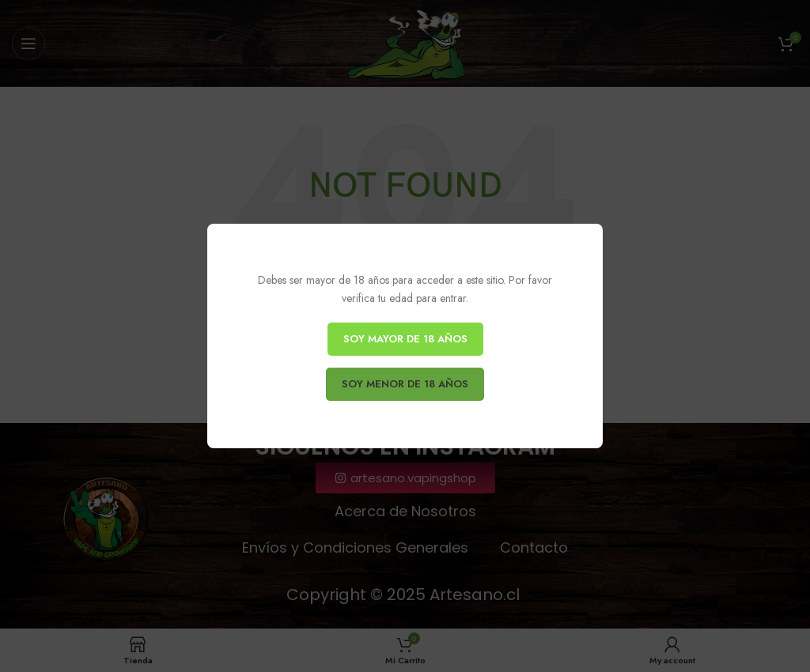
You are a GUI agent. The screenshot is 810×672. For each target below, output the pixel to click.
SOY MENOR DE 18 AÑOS (405, 384)
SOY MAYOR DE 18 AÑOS (405, 339)
